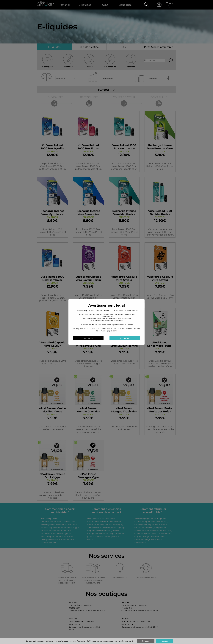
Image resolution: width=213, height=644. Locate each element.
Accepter (165, 641)
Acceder (126, 338)
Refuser (146, 641)
